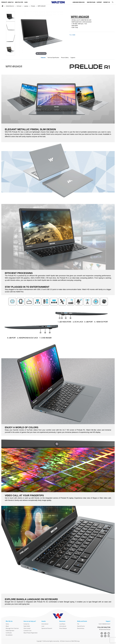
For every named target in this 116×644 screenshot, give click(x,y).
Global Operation (10, 631)
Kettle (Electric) (10, 6)
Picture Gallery (65, 57)
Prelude (33, 6)
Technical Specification (53, 57)
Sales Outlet (27, 626)
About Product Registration (31, 633)
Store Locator (27, 628)
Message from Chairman (12, 628)
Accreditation (9, 635)
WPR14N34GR (42, 6)
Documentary (81, 628)
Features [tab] (43, 57)
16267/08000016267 (104, 624)
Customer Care (27, 631)
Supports (73, 57)
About (7, 626)
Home (7, 624)
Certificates (9, 633)
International (45, 624)
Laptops (26, 6)
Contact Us (26, 624)
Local (43, 626)
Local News (62, 624)
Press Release (63, 628)
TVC (78, 624)
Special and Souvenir (47, 628)
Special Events (81, 626)
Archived (19, 6)
